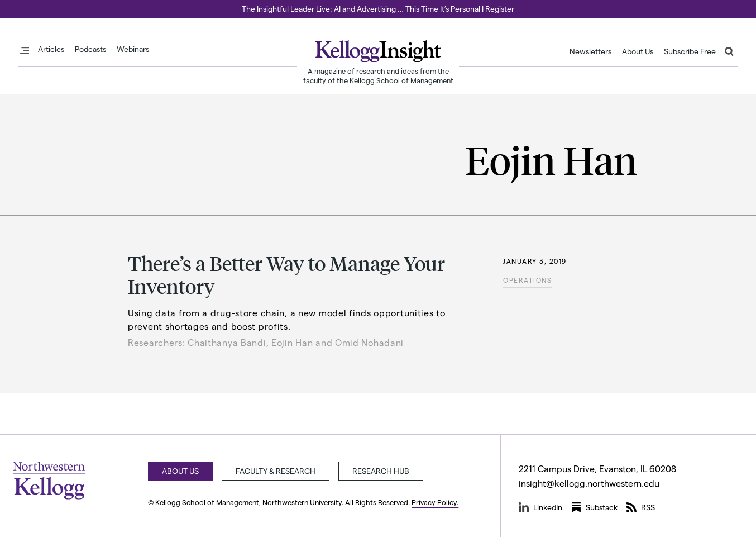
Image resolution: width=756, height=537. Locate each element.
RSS (641, 507)
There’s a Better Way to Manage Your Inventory (286, 274)
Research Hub (381, 471)
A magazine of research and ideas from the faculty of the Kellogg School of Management (378, 75)
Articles (51, 49)
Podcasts (90, 49)
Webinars (133, 49)
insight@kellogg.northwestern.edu (589, 483)
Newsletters (590, 51)
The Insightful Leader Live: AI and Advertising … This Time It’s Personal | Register (378, 9)
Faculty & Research (276, 471)
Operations (527, 280)
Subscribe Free (690, 51)
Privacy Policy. (435, 502)
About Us (638, 51)
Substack (594, 507)
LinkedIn (540, 507)
